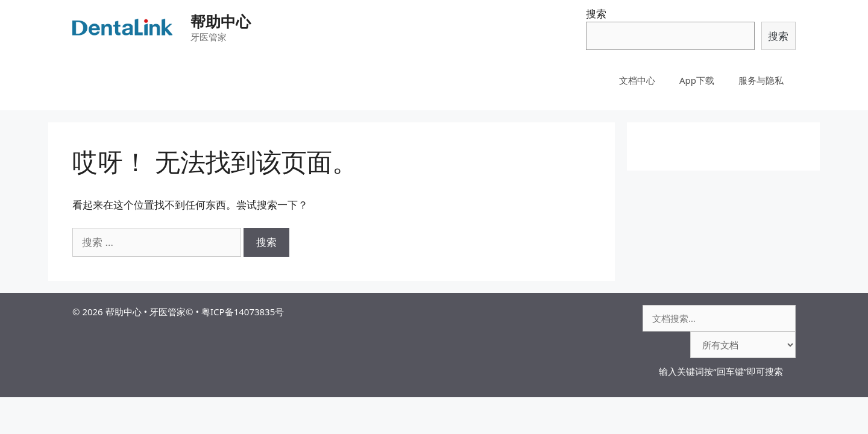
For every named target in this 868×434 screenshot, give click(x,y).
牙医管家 (168, 312)
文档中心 (637, 80)
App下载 (697, 80)
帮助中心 (221, 21)
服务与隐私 (761, 80)
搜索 (596, 14)
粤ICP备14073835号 (243, 312)
